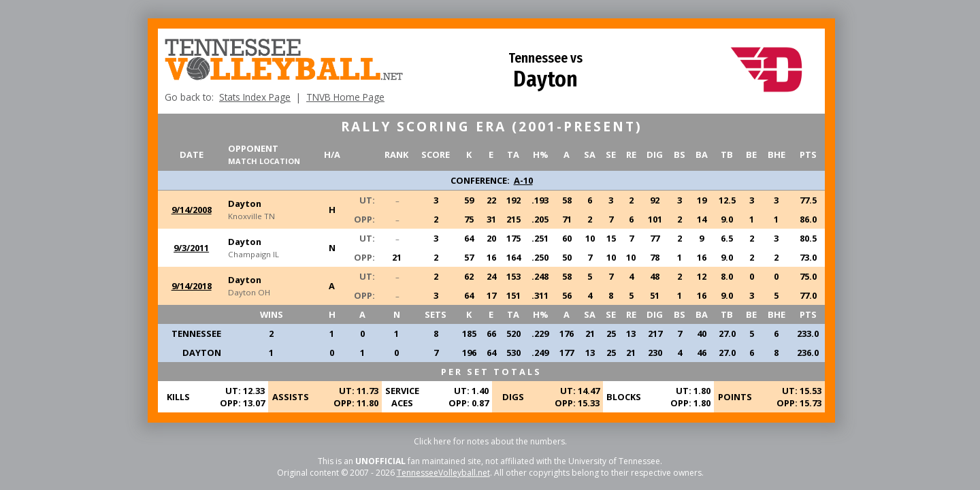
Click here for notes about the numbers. (490, 441)
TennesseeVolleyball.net (443, 473)
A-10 (523, 180)
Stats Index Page (255, 97)
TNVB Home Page (345, 97)
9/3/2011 (191, 248)
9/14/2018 (192, 286)
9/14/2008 (192, 210)
